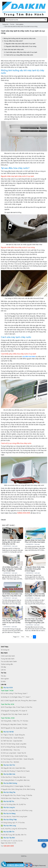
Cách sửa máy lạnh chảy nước (14, 50)
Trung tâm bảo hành (8, 659)
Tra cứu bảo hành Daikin (9, 662)
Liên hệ (3, 670)
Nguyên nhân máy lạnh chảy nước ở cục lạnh (21, 44)
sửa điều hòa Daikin (29, 357)
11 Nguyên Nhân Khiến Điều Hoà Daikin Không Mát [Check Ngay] (35, 569)
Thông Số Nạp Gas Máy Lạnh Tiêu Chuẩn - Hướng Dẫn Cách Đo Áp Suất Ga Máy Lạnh (13, 622)
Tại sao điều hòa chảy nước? (13, 41)
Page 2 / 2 (16, 637)
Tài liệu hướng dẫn (7, 664)
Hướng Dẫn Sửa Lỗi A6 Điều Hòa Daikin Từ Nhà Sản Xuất (35, 595)
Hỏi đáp (3, 667)
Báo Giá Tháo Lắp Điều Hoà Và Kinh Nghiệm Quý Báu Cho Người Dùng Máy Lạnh (35, 621)
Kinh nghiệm (5, 679)
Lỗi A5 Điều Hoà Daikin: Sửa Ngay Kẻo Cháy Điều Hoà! (12, 595)
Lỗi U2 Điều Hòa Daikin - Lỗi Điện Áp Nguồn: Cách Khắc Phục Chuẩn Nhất (12, 569)
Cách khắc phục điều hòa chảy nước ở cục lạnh (21, 52)
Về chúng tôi (5, 650)
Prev (28, 637)
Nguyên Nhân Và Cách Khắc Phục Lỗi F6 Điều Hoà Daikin (35, 541)
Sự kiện (3, 682)
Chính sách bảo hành (8, 656)
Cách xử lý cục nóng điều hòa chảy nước (20, 55)
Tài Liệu (3, 676)
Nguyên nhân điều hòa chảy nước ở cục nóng (21, 46)
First (23, 637)
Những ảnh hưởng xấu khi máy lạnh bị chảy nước (20, 38)
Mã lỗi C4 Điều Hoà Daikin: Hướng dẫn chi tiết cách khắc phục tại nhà (12, 542)
